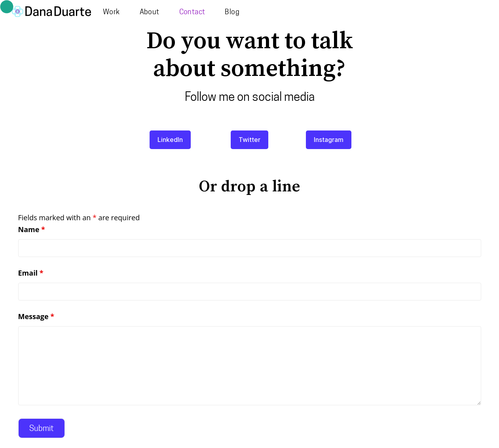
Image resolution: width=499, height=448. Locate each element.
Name (32, 229)
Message (36, 316)
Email (31, 273)
